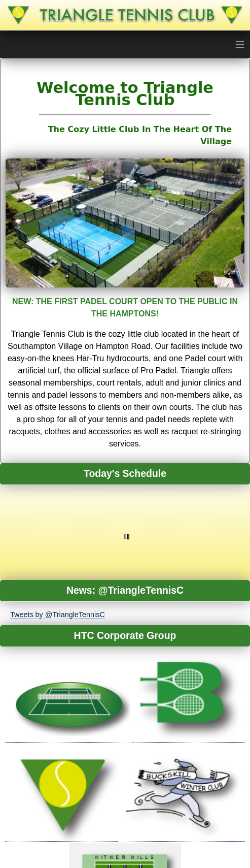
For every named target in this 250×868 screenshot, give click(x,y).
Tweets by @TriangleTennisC (58, 615)
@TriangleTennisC (141, 590)
